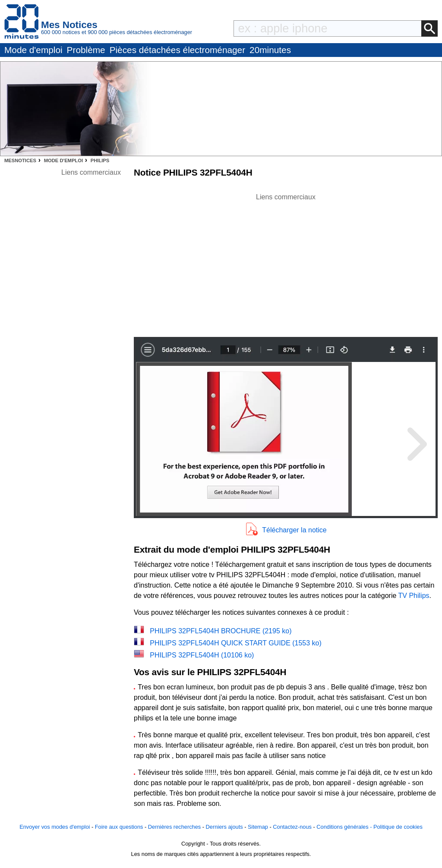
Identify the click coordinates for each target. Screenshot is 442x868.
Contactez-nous (292, 827)
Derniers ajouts (224, 827)
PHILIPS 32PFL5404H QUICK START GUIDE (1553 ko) (236, 643)
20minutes (270, 50)
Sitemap (258, 827)
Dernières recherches (174, 827)
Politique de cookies (398, 827)
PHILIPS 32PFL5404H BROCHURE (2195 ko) (221, 631)
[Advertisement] (286, 263)
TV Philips (414, 596)
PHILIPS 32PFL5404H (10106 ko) (202, 655)
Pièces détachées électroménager (177, 50)
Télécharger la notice (294, 530)
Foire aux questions (119, 827)
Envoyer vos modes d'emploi (55, 827)
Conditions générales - (345, 827)
